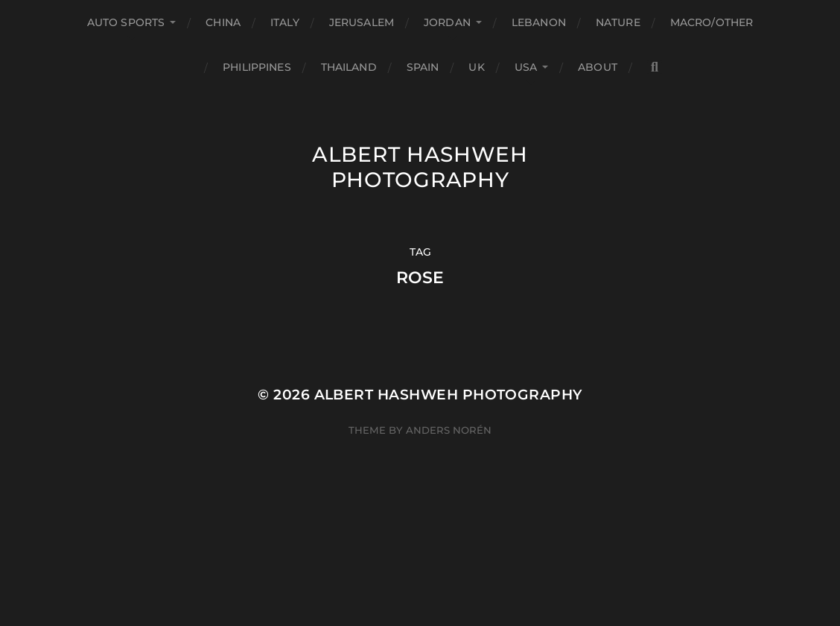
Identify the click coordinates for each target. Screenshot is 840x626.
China (223, 22)
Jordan (447, 22)
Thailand (349, 67)
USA (526, 67)
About (598, 67)
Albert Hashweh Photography (420, 167)
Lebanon (539, 22)
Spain (423, 67)
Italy (285, 22)
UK (476, 67)
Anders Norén (449, 430)
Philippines (257, 67)
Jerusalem (362, 22)
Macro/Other (712, 22)
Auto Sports (126, 22)
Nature (618, 22)
